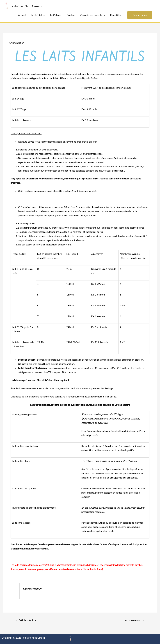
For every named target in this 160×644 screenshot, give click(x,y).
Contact (71, 15)
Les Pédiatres (38, 15)
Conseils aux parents (91, 15)
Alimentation (17, 43)
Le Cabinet (56, 15)
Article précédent (27, 620)
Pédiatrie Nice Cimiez (27, 6)
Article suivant (134, 620)
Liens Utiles (116, 15)
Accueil (22, 15)
